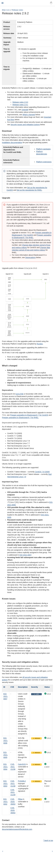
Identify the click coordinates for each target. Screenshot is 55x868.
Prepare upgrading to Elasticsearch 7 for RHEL (20, 417)
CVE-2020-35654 (13, 809)
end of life (20, 394)
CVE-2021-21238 (13, 783)
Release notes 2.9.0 (20, 102)
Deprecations (30, 257)
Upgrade (25, 110)
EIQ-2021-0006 (6, 740)
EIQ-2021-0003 (6, 783)
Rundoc (40, 343)
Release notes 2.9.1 (20, 105)
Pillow (20, 798)
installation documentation (12, 143)
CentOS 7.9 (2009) (42, 471)
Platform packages (43, 149)
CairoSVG (22, 763)
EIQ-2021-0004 (6, 766)
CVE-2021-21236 (13, 766)
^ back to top (48, 840)
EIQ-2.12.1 (6, 10)
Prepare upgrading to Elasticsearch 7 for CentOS (29, 415)
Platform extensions (44, 162)
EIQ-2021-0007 (25, 554)
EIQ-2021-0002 (6, 801)
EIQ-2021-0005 (6, 754)
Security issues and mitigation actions (25, 125)
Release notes (17, 10)
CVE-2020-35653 (13, 801)
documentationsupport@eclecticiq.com (17, 828)
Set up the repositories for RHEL (29, 190)
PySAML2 (22, 780)
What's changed (29, 115)
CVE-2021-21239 (13, 791)
